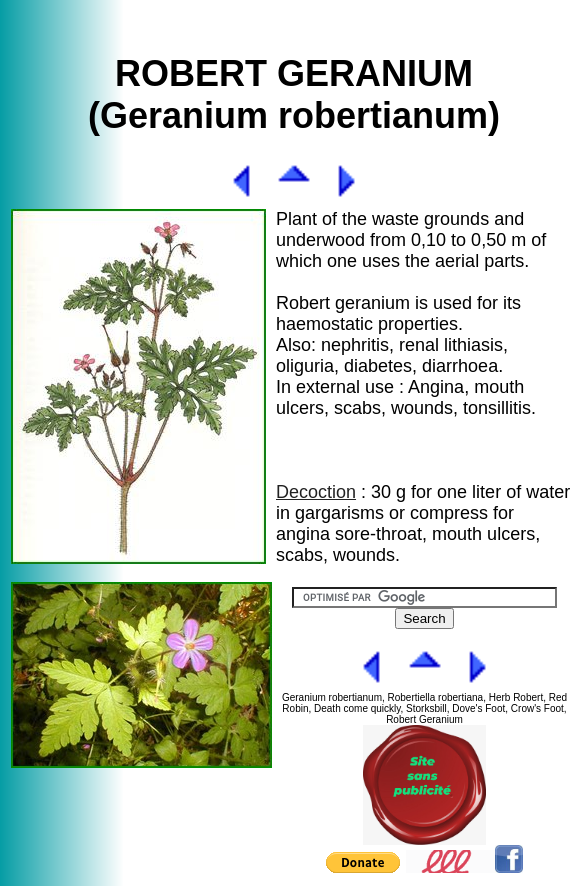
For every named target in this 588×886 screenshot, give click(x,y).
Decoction (316, 492)
